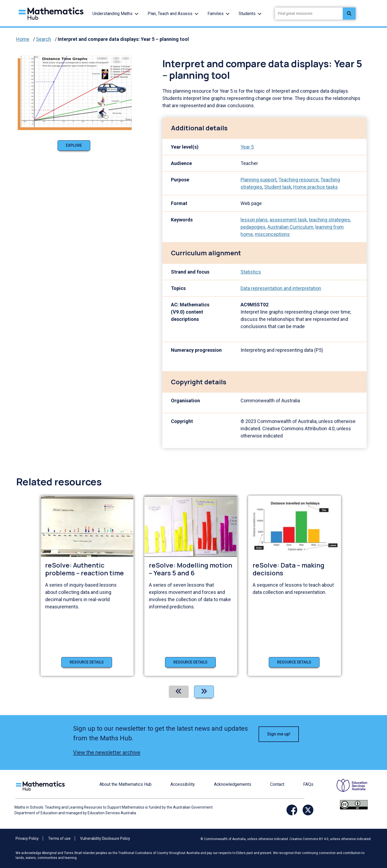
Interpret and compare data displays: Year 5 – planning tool (123, 39)
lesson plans (254, 220)
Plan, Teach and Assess (170, 14)
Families (216, 14)
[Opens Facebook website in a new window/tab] (292, 810)
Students (247, 14)
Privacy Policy (27, 838)
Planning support (259, 180)
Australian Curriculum (290, 227)
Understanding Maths (112, 14)
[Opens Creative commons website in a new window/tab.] (354, 804)
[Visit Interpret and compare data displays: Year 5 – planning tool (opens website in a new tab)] (78, 91)
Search (44, 39)
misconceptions (272, 234)
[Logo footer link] (41, 785)
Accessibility (183, 784)
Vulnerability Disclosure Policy (105, 838)
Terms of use (59, 838)
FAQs (308, 784)
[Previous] (179, 692)
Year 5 (247, 147)
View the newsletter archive (107, 752)
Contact (277, 784)
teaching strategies (329, 220)
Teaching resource (298, 180)
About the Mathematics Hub (126, 784)
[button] (137, 14)
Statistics (251, 272)
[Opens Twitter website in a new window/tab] (308, 810)
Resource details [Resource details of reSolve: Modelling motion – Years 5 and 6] (190, 662)
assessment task (288, 220)
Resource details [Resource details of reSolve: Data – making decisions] (294, 662)
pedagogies (253, 227)
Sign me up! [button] (279, 734)
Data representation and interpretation (281, 288)
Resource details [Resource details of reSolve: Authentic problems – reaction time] (87, 662)
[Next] (204, 692)
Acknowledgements (233, 784)
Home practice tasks (316, 187)
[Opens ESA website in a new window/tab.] (349, 789)
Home (23, 39)
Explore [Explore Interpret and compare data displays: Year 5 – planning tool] (74, 145)
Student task (278, 187)
